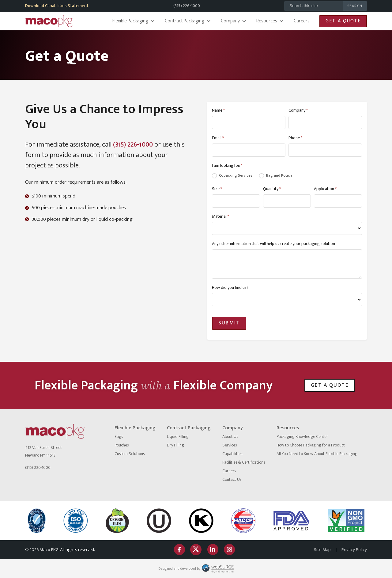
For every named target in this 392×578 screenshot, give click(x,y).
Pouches (122, 445)
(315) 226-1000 (187, 6)
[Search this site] (314, 6)
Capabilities (232, 454)
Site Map (322, 550)
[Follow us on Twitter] (196, 550)
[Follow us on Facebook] (179, 550)
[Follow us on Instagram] (229, 550)
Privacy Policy (354, 550)
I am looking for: (227, 165)
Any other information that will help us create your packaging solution (273, 244)
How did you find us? (230, 287)
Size (217, 189)
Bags (119, 436)
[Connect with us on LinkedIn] (213, 550)
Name (218, 110)
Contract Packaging (188, 21)
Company (234, 21)
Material (221, 216)
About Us (230, 436)
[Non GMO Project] (346, 521)
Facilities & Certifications (244, 462)
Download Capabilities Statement (57, 6)
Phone (295, 138)
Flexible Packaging (134, 21)
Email (218, 138)
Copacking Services (232, 176)
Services (230, 445)
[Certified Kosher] (159, 521)
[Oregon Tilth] (117, 521)
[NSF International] (37, 521)
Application (325, 189)
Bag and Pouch (275, 176)
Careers (302, 21)
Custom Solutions (130, 454)
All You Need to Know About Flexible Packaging (317, 454)
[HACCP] (243, 521)
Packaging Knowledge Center (302, 436)
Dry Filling (175, 445)
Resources (270, 21)
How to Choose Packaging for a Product (311, 445)
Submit (229, 323)
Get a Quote (343, 21)
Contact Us (232, 479)
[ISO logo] (76, 521)
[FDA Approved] (292, 521)
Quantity (272, 189)
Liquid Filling (178, 436)
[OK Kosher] (201, 521)
